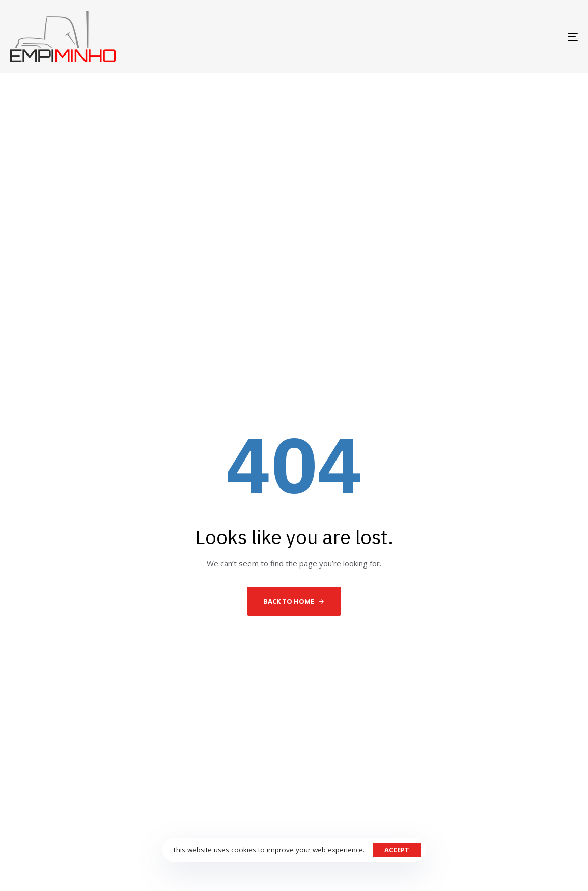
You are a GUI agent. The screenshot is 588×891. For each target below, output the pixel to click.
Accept (397, 850)
